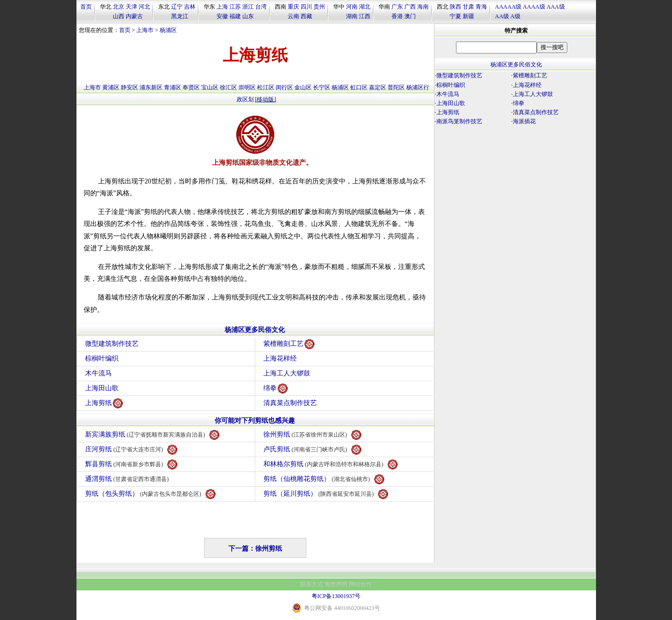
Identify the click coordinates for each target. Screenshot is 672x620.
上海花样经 (280, 358)
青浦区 (173, 87)
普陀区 (396, 87)
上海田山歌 (102, 388)
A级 (515, 16)
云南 (293, 16)
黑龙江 (180, 16)
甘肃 (468, 7)
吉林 (190, 7)
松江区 (266, 87)
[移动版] (266, 99)
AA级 (502, 16)
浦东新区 (151, 87)
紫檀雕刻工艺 (289, 344)
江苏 (235, 7)
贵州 (319, 7)
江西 (365, 16)
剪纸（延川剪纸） (326, 494)
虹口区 (359, 87)
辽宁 (177, 7)
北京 (119, 7)
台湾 (261, 7)
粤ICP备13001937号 (336, 596)
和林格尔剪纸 (331, 465)
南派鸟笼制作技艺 (459, 121)
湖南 (352, 16)
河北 (144, 7)
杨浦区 (168, 30)
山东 (248, 16)
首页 (86, 7)
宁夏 (455, 16)
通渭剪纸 (128, 479)
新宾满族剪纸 (152, 435)
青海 (481, 7)
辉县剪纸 (131, 465)
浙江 (248, 7)
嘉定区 (378, 87)
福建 (235, 16)
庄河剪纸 (131, 450)
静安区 (130, 87)
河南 (352, 7)
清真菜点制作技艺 (290, 403)
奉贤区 (191, 87)
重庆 (293, 7)
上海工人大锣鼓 (287, 373)
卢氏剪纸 (313, 450)
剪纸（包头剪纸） (151, 494)
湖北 (365, 7)
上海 (222, 7)
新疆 (468, 16)
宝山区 (210, 87)
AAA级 (556, 7)
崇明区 (247, 87)
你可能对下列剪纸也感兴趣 (255, 421)
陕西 (455, 7)
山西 (119, 16)
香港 (397, 16)
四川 (306, 7)
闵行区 (284, 87)
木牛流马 (98, 373)
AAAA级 (534, 7)
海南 (423, 7)
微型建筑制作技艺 (112, 344)
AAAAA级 (508, 7)
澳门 (410, 16)
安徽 (222, 16)
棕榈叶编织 (102, 358)
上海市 (145, 30)
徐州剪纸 (313, 435)
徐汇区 (228, 87)
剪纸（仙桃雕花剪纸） (324, 479)
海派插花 (524, 121)
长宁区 (322, 87)
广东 (397, 7)
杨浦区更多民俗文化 (255, 330)
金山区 (303, 87)
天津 (131, 7)
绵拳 (276, 389)
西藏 (306, 16)
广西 (410, 7)
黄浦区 (111, 87)
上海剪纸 (104, 403)
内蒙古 (134, 16)
